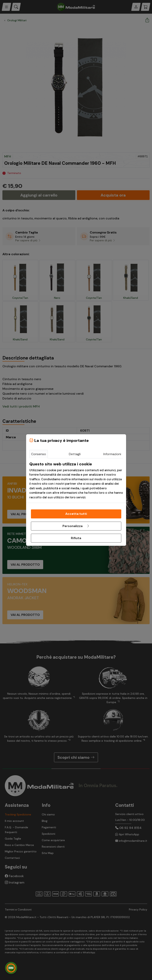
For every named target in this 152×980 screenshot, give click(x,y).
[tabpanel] (76, 481)
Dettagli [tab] (75, 454)
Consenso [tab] (39, 454)
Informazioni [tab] (112, 454)
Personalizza (76, 526)
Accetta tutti (76, 514)
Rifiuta (76, 538)
